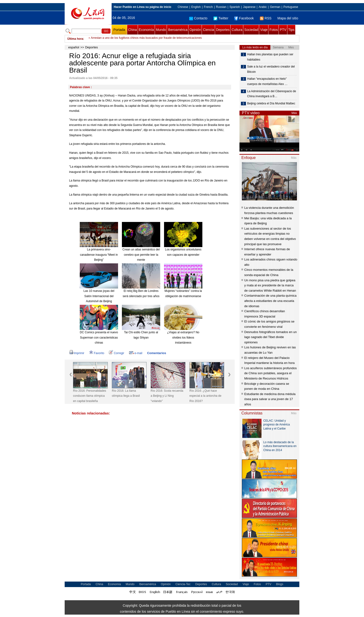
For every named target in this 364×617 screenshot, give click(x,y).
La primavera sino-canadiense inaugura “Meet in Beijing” (99, 255)
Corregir (117, 353)
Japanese (249, 7)
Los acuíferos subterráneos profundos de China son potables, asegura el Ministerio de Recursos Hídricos (270, 373)
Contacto (198, 18)
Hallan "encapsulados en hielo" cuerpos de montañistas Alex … (267, 81)
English (196, 7)
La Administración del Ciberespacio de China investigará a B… (272, 94)
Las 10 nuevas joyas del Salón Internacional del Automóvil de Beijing (99, 296)
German (275, 7)
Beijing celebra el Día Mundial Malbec (271, 103)
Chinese (183, 7)
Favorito (97, 353)
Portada (119, 30)
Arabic (263, 7)
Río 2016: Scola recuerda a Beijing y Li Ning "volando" (167, 396)
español (74, 47)
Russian (221, 7)
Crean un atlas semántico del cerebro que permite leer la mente (141, 255)
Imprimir (77, 353)
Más (294, 113)
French (208, 7)
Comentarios (156, 353)
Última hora (75, 39)
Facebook (244, 18)
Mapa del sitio (288, 18)
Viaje (264, 30)
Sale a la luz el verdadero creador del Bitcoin (271, 69)
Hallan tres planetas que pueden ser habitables (270, 57)
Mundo (161, 30)
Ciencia (208, 30)
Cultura (237, 30)
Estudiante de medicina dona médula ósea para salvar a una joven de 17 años (270, 399)
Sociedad (251, 30)
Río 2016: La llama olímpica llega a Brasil (126, 393)
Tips (291, 30)
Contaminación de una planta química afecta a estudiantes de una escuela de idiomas (270, 301)
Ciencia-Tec (183, 584)
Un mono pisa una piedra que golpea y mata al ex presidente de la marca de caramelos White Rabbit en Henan (270, 285)
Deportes (223, 30)
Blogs (280, 584)
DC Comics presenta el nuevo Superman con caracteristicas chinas (99, 337)
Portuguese (291, 7)
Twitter (221, 18)
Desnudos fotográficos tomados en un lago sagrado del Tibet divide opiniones (270, 337)
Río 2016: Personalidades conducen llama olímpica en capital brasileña (90, 396)
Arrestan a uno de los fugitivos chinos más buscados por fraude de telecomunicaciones (146, 39)
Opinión (195, 30)
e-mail (136, 353)
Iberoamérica (178, 30)
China (133, 30)
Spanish (235, 7)
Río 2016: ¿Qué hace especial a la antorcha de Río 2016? (205, 396)
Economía (146, 30)
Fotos (274, 30)
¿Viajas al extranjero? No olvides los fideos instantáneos (183, 337)
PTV (283, 30)
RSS (266, 18)
